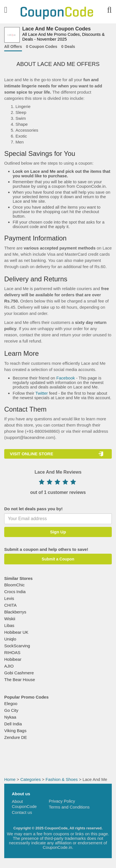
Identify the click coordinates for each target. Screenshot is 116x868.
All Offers (13, 47)
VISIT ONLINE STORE (32, 454)
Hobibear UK (16, 632)
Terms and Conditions (69, 807)
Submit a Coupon (58, 559)
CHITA (10, 605)
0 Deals (68, 47)
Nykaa (10, 717)
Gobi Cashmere (19, 673)
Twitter (42, 393)
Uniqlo (10, 639)
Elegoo (11, 704)
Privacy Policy (62, 801)
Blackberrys (15, 612)
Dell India (13, 724)
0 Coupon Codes (42, 47)
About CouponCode (24, 804)
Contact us (22, 812)
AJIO (9, 666)
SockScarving (17, 646)
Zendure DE (16, 737)
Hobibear (13, 659)
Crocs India (15, 592)
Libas (9, 625)
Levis (9, 598)
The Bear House (20, 680)
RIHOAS (12, 652)
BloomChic (14, 585)
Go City (11, 710)
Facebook (66, 378)
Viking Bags (15, 731)
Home (10, 779)
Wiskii (10, 619)
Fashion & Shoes (62, 779)
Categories (31, 779)
